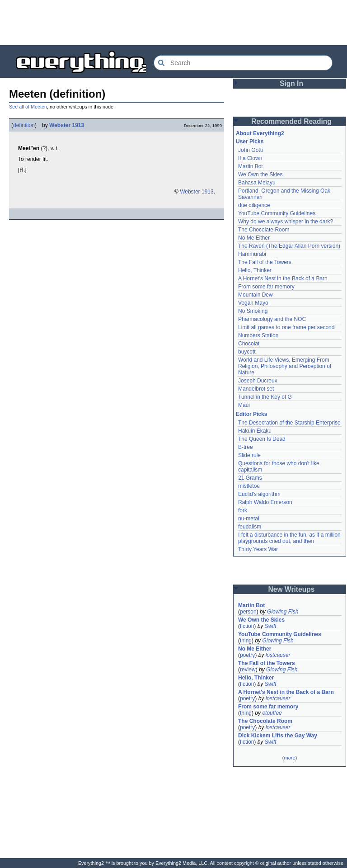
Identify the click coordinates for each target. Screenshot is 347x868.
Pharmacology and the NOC (272, 319)
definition (24, 125)
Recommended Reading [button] (291, 121)
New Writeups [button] (292, 589)
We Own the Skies (260, 175)
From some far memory (266, 287)
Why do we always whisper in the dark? (286, 222)
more (289, 758)
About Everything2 (260, 133)
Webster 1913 (67, 125)
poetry (247, 655)
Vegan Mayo (253, 303)
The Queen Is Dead (262, 439)
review (248, 670)
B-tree (246, 447)
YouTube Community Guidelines (277, 213)
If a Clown (250, 158)
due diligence (254, 205)
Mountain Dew (256, 295)
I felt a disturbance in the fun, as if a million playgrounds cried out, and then (289, 538)
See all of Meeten (28, 107)
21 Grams (250, 478)
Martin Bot (251, 166)
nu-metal (249, 519)
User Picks (250, 142)
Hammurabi (252, 254)
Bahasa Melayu (257, 183)
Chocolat (249, 344)
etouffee (272, 713)
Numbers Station (258, 335)
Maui (244, 405)
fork (243, 510)
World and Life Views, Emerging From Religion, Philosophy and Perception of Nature (285, 366)
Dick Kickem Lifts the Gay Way (278, 736)
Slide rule (249, 455)
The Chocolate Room (264, 230)
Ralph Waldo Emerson (265, 502)
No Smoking (253, 311)
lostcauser (278, 655)
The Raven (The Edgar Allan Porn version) (289, 246)
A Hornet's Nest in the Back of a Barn (283, 278)
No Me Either (254, 238)
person (248, 612)
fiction (247, 626)
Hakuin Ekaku (255, 431)
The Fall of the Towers (265, 262)
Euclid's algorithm (259, 494)
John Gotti (251, 150)
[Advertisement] (173, 23)
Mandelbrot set (256, 389)
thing (246, 641)
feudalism (250, 527)
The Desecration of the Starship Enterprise (289, 423)
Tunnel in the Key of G (265, 397)
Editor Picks (251, 414)
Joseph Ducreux (258, 381)
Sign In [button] (291, 83)
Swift (271, 626)
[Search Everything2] (243, 63)
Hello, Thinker (255, 270)
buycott (247, 352)
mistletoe (249, 486)
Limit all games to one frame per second (286, 327)
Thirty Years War (258, 549)
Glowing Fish (283, 612)
